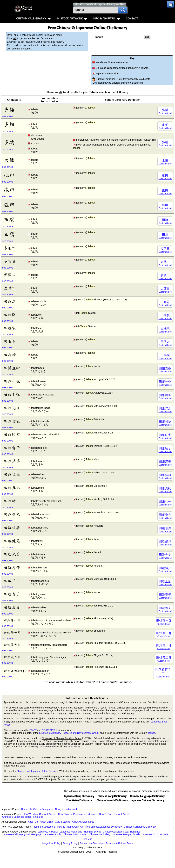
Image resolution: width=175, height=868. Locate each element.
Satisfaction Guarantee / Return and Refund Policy (106, 843)
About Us (33, 822)
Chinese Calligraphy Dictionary (140, 827)
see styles (8, 116)
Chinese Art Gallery (100, 834)
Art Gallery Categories (41, 809)
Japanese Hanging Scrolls (126, 834)
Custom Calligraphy (34, 18)
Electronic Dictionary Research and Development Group (69, 733)
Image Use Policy (51, 843)
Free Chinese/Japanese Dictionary (103, 827)
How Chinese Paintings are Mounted (78, 814)
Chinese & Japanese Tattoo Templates (23, 817)
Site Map (87, 839)
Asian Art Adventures (83, 822)
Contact (132, 18)
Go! (147, 37)
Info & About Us (107, 18)
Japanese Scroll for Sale (155, 834)
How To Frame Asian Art (70, 827)
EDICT (33, 730)
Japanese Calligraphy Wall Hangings (22, 834)
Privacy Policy (70, 843)
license (152, 733)
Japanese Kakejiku (48, 832)
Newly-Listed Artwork (66, 809)
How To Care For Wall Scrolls (115, 814)
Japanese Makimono (71, 832)
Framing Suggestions (44, 827)
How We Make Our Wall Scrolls (39, 814)
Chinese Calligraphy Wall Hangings (122, 832)
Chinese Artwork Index (76, 834)
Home (24, 809)
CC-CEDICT (48, 730)
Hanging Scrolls (92, 832)
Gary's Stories (62, 822)
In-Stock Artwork (72, 18)
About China (46, 822)
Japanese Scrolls (52, 834)
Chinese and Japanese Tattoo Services (37, 771)
